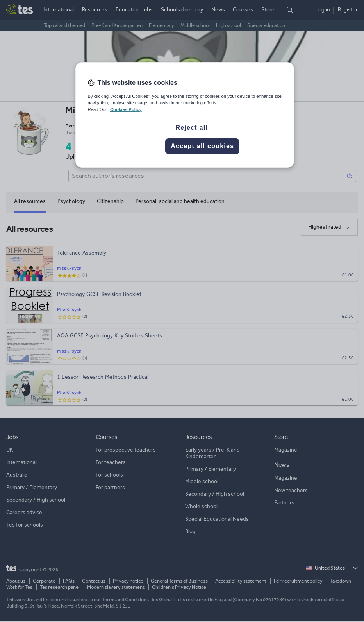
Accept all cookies (202, 146)
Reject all (192, 128)
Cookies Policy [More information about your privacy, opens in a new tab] (126, 109)
